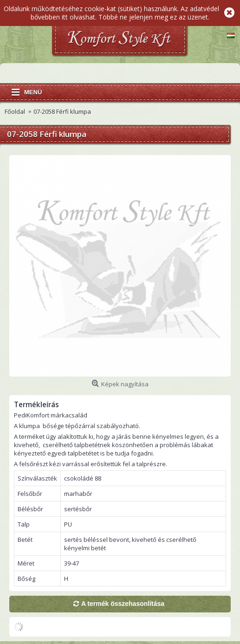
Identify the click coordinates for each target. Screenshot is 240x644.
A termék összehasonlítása (123, 604)
